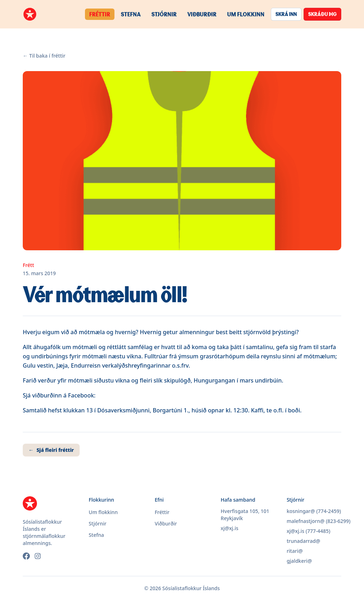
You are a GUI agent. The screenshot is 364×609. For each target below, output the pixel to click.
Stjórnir (164, 14)
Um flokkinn (246, 14)
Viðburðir (202, 14)
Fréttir (100, 14)
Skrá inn (286, 14)
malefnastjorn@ (306, 521)
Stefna (131, 14)
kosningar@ (301, 511)
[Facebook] (26, 556)
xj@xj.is (230, 528)
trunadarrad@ (303, 541)
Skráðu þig (322, 14)
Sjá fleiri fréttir (51, 450)
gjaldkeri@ (299, 561)
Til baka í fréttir (44, 56)
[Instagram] (38, 556)
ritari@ (295, 551)
